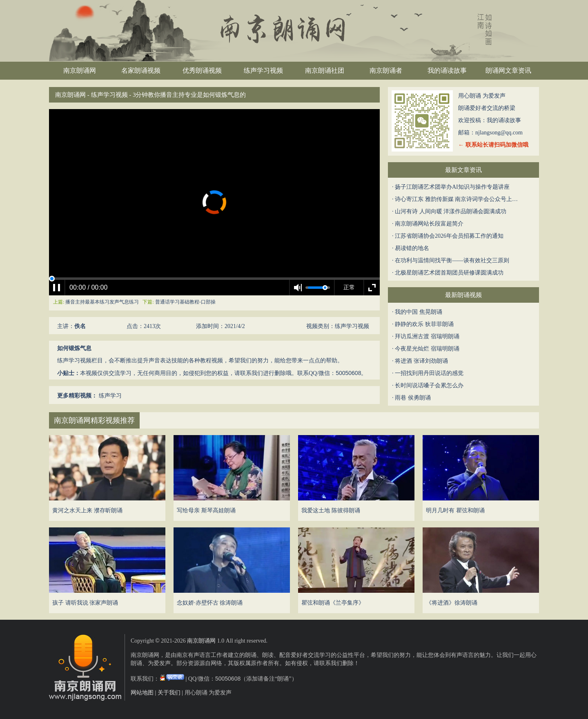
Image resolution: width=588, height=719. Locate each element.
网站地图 (142, 693)
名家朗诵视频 (141, 70)
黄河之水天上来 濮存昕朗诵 (87, 510)
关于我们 (169, 693)
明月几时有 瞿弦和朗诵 (455, 510)
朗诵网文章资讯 (508, 70)
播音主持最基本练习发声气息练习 (103, 302)
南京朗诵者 (386, 70)
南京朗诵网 (80, 70)
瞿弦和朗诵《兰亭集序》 (333, 603)
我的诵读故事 (447, 70)
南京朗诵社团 (325, 70)
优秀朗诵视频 (202, 70)
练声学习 (110, 396)
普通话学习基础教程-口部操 (185, 302)
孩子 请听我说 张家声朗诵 (85, 603)
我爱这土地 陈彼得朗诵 (331, 510)
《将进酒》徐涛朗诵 (452, 603)
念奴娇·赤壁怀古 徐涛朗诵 (210, 603)
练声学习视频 (263, 70)
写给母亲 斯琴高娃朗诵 (206, 510)
